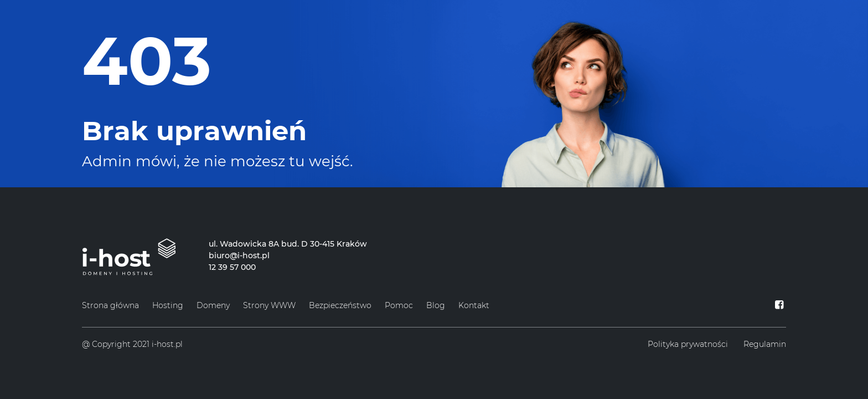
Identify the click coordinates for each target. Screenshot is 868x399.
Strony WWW (269, 305)
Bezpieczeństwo (340, 305)
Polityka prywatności (688, 344)
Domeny (213, 305)
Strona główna (110, 305)
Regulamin (765, 344)
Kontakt (474, 305)
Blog (436, 305)
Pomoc (399, 305)
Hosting (168, 305)
